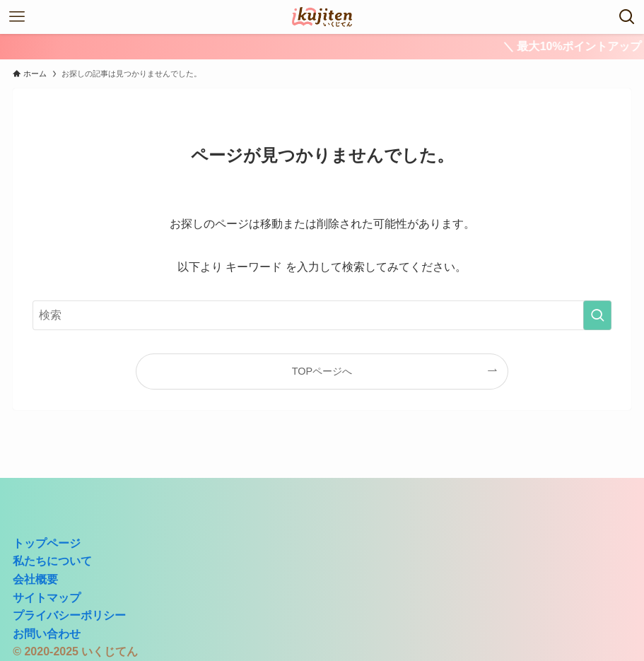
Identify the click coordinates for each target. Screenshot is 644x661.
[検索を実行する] (597, 315)
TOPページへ (322, 371)
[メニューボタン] (17, 17)
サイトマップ (47, 598)
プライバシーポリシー (69, 615)
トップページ (47, 543)
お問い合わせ (47, 634)
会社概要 (35, 579)
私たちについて (52, 561)
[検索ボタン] (627, 17)
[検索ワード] (322, 315)
